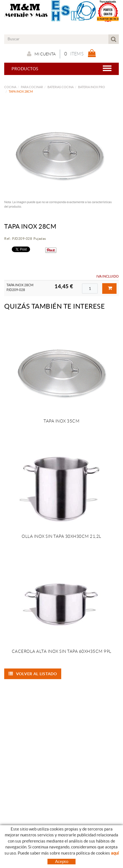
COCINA (10, 87)
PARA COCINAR (32, 87)
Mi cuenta (41, 54)
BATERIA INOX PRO (92, 87)
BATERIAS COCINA (61, 87)
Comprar (110, 288)
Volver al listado (33, 674)
